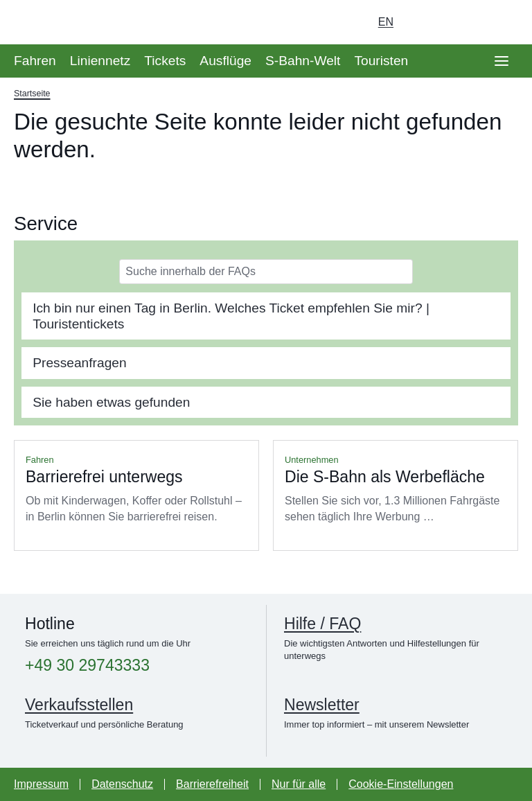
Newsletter (322, 705)
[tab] (266, 316)
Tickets (165, 61)
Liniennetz (100, 61)
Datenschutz (122, 784)
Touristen (381, 61)
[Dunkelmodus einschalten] (463, 22)
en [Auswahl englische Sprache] (386, 22)
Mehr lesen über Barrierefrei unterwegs (136, 495)
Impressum (41, 784)
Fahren (35, 61)
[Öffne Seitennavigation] (502, 61)
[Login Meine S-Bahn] (424, 22)
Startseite (32, 94)
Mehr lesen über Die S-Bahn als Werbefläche (396, 495)
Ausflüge (225, 61)
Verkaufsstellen (79, 705)
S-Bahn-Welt (303, 61)
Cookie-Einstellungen (401, 784)
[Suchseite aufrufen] (502, 22)
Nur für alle (299, 784)
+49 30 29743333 (87, 666)
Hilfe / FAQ (322, 624)
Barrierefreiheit (212, 784)
